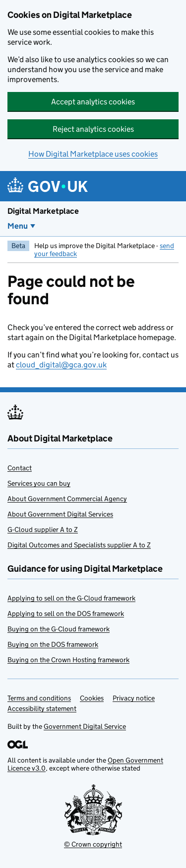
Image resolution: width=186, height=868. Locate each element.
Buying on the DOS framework (53, 644)
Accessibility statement (42, 708)
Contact (20, 468)
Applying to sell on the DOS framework (66, 613)
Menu (18, 226)
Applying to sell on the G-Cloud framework (71, 598)
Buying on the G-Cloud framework (59, 629)
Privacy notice (134, 698)
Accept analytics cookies (93, 102)
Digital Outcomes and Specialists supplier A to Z (79, 545)
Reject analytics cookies (93, 129)
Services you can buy (39, 483)
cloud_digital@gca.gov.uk (61, 365)
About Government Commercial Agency (67, 499)
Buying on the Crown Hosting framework (68, 660)
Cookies (92, 698)
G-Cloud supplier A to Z (43, 529)
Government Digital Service (85, 726)
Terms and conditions (39, 698)
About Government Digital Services (60, 514)
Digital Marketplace (43, 211)
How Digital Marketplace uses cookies (93, 154)
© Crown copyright (93, 844)
